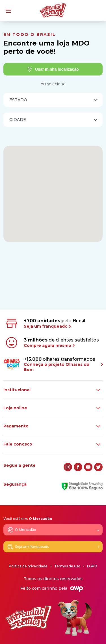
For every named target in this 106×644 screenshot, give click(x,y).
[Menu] (8, 11)
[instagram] (68, 467)
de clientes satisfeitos (52, 343)
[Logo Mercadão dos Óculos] (53, 10)
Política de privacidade (28, 566)
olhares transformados (53, 364)
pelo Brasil (45, 323)
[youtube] (88, 467)
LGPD (92, 566)
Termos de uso (67, 566)
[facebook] (78, 467)
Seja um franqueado (28, 547)
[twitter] (98, 467)
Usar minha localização (53, 69)
